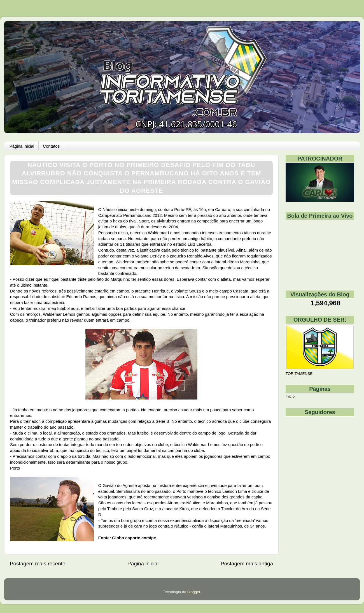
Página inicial (22, 146)
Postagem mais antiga (247, 564)
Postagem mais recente (38, 564)
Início (290, 396)
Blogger (194, 592)
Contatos (51, 146)
